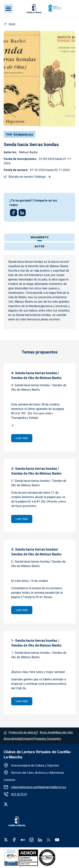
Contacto (27, 739)
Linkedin (40, 840)
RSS (49, 840)
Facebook (14, 840)
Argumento (40, 237)
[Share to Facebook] (14, 213)
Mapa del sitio (64, 732)
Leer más (24, 438)
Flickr (23, 840)
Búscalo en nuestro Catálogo (27, 177)
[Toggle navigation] (8, 9)
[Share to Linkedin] (22, 213)
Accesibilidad (13, 739)
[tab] (39, 238)
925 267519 (19, 794)
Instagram (31, 840)
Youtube (57, 840)
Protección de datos (22, 732)
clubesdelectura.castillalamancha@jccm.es (39, 787)
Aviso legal (47, 732)
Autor (39, 246)
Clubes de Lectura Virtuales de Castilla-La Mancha (38, 754)
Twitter (6, 840)
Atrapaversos (23, 134)
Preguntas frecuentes (47, 739)
